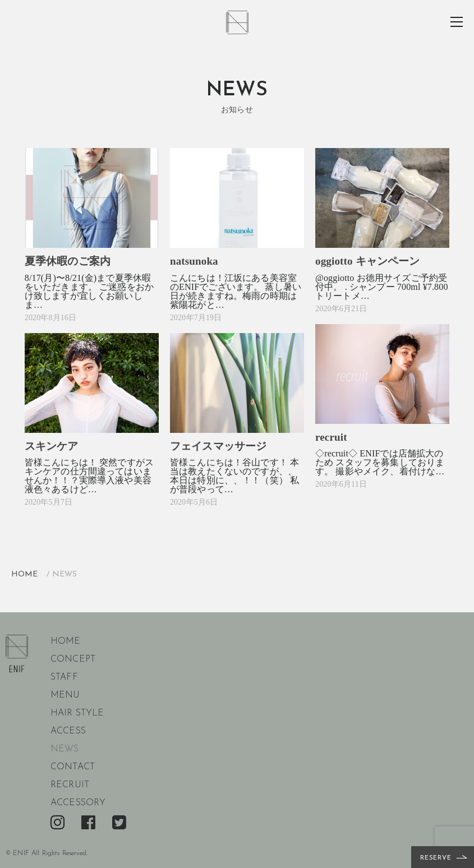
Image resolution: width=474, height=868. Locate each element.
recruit (331, 437)
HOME (25, 574)
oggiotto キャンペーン (367, 261)
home (66, 641)
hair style (77, 713)
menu (65, 695)
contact (73, 767)
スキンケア (52, 446)
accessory (78, 803)
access (68, 731)
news (65, 749)
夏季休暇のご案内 (68, 261)
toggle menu (457, 22)
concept (73, 659)
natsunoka (194, 261)
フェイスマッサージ (218, 446)
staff (64, 677)
